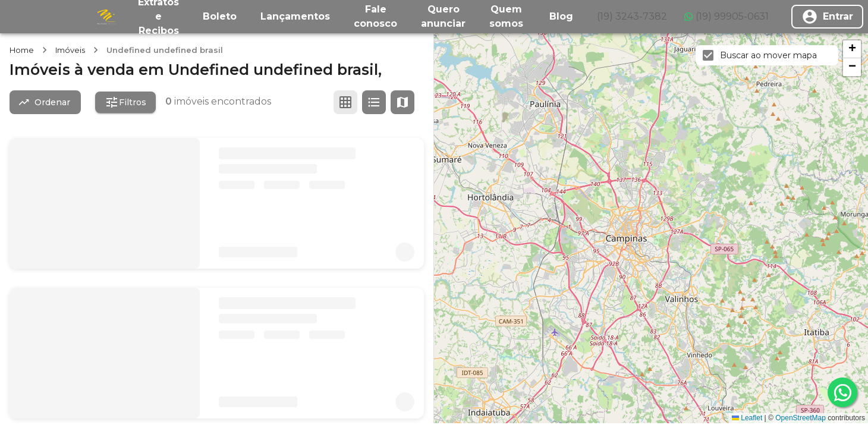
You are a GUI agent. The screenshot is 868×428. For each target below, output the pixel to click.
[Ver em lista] (374, 102)
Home (22, 50)
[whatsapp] (842, 392)
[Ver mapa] (402, 102)
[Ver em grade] (345, 102)
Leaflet (747, 418)
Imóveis (70, 50)
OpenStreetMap (801, 418)
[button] (852, 49)
